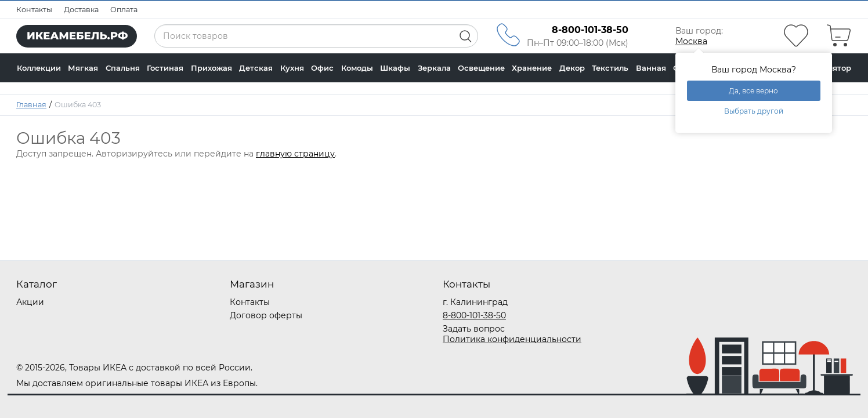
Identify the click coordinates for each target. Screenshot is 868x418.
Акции (30, 302)
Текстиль (610, 68)
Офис (322, 68)
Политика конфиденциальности (512, 339)
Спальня (123, 68)
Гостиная (165, 68)
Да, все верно (753, 91)
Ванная (651, 68)
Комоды (357, 68)
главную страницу (295, 154)
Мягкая (83, 68)
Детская (256, 68)
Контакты (34, 10)
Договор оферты (266, 315)
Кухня (292, 68)
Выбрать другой (754, 111)
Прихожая (211, 68)
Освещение (481, 68)
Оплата (124, 10)
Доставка (81, 10)
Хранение (532, 68)
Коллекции (39, 68)
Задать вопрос (474, 329)
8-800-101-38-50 (474, 315)
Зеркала (434, 68)
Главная (31, 105)
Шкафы (395, 68)
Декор (572, 68)
